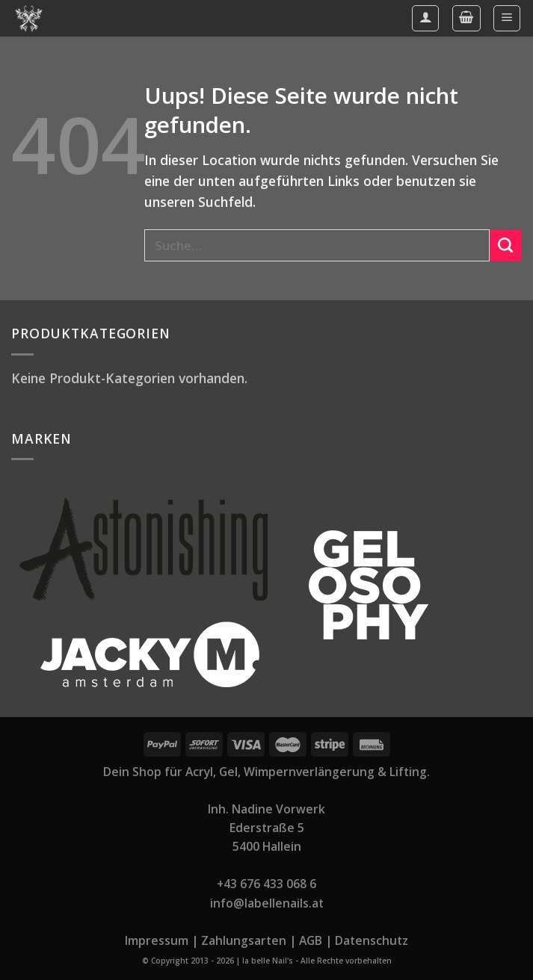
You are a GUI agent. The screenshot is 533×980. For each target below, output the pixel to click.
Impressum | (161, 940)
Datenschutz (372, 940)
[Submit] (506, 245)
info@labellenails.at (267, 903)
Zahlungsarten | (249, 940)
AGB (311, 940)
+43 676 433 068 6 (266, 884)
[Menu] (507, 18)
